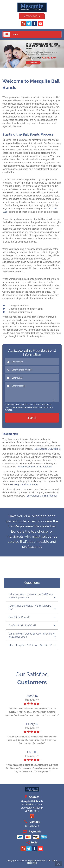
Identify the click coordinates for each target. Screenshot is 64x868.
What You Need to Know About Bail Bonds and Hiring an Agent (31, 596)
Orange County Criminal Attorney (35, 467)
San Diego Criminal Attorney (24, 484)
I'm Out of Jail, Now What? (22, 625)
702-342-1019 (33, 16)
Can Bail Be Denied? (19, 617)
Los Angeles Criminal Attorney (42, 496)
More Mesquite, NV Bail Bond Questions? (30, 645)
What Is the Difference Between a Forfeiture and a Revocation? (32, 635)
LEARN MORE (33, 63)
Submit (32, 418)
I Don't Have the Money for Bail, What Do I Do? (31, 607)
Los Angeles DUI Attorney (48, 449)
